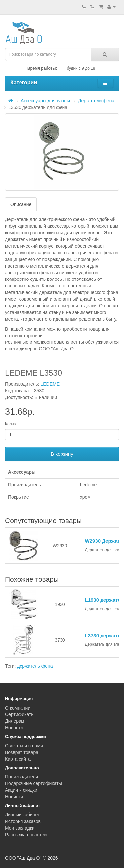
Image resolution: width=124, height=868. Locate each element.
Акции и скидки (21, 790)
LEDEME (50, 384)
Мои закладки (20, 828)
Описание (21, 204)
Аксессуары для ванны (45, 101)
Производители (21, 777)
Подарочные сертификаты (33, 783)
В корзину (62, 454)
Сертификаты (20, 714)
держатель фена (35, 666)
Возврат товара (22, 752)
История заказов (23, 821)
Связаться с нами (24, 746)
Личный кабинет (22, 815)
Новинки (14, 797)
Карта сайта (18, 759)
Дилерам (15, 721)
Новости (14, 728)
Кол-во (11, 424)
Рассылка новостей (26, 835)
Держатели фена (96, 101)
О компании (18, 708)
